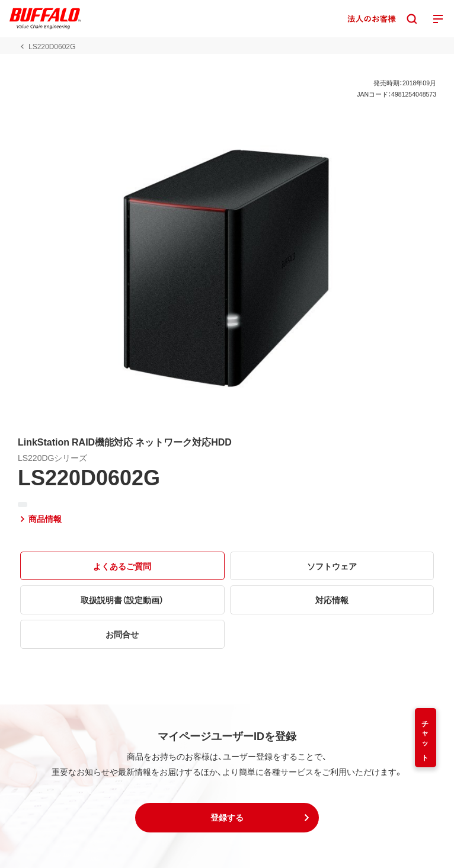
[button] (227, 818)
